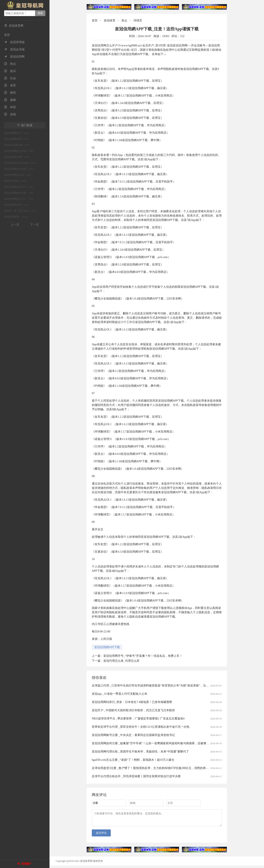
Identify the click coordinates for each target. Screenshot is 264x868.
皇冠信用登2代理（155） (18, 157)
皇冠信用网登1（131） (16, 217)
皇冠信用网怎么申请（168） (20, 151)
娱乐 (10, 71)
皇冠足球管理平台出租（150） (21, 163)
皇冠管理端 (14, 42)
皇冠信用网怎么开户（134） (20, 199)
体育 (10, 86)
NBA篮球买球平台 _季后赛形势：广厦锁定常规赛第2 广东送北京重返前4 (138, 719)
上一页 (15, 225)
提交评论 (101, 835)
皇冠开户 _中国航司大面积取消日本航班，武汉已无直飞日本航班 (133, 710)
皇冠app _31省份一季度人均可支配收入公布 (120, 694)
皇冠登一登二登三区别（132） (21, 211)
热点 (10, 64)
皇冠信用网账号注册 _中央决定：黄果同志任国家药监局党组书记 (133, 735)
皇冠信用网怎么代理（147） (20, 169)
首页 (7, 35)
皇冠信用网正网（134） (17, 205)
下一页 (34, 225)
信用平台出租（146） (16, 181)
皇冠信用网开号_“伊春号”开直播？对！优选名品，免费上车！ (143, 656)
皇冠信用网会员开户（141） (20, 187)
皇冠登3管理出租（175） (18, 145)
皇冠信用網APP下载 (107, 647)
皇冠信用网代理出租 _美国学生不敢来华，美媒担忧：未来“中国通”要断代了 (140, 752)
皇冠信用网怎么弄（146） (18, 175)
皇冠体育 (110, 21)
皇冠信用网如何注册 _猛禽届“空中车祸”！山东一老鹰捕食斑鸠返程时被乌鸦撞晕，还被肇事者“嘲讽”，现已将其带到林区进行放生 (175, 743)
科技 (10, 107)
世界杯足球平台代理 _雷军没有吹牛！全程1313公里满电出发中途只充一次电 (141, 727)
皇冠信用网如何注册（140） (20, 193)
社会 (10, 78)
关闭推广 (27, 864)
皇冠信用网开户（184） (17, 133)
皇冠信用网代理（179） (17, 139)
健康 (10, 100)
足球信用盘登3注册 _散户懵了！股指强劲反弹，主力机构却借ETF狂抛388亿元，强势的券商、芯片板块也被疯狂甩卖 (166, 768)
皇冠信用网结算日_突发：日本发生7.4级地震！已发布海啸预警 (132, 702)
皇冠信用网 (14, 57)
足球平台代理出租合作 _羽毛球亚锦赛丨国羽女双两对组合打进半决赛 (136, 776)
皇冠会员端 (14, 49)
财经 (10, 93)
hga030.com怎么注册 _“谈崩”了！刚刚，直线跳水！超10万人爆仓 (133, 760)
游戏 (10, 114)
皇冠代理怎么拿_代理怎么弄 (121, 661)
